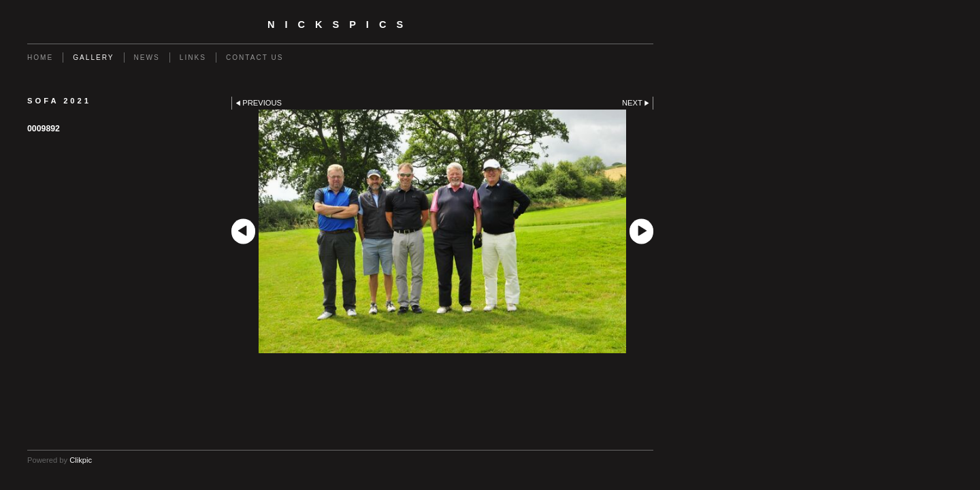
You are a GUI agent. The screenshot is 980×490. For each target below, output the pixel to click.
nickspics (340, 24)
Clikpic (81, 460)
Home (40, 58)
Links (193, 58)
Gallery (93, 58)
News (147, 58)
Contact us (255, 58)
